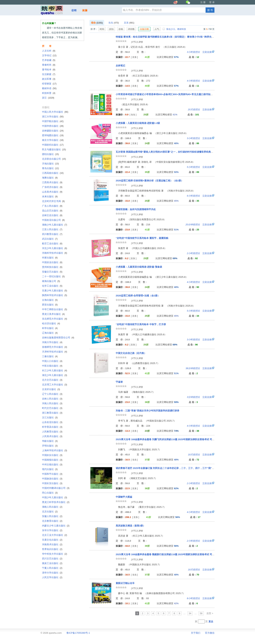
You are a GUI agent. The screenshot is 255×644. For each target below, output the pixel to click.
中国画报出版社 (52, 460)
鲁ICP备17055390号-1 (78, 633)
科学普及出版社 (52, 427)
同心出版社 (50, 493)
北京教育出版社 (52, 521)
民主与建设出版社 (54, 149)
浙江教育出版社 (52, 413)
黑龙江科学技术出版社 (56, 502)
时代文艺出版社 (52, 408)
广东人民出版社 (52, 206)
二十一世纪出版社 (53, 276)
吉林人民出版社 (52, 399)
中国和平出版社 (52, 474)
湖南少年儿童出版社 (55, 225)
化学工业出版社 (52, 286)
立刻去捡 (199, 52)
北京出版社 (50, 512)
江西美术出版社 (52, 182)
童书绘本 (49, 70)
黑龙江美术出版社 (53, 314)
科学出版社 (50, 328)
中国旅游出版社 (52, 479)
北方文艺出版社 (52, 380)
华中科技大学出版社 (55, 554)
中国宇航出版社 (53, 121)
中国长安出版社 (52, 483)
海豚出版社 (50, 178)
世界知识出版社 (52, 549)
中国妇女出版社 (52, 455)
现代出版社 (50, 469)
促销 (74, 10)
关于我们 (196, 633)
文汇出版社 (50, 417)
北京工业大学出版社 (55, 535)
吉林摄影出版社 (53, 131)
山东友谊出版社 (52, 422)
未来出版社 (50, 196)
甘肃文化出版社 (52, 540)
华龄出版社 (50, 441)
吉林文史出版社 (52, 215)
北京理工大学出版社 (55, 385)
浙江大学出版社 (53, 117)
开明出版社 (50, 446)
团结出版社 (50, 154)
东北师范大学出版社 (55, 319)
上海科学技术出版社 (55, 450)
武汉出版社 (50, 239)
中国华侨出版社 (53, 126)
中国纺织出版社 (53, 145)
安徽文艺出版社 (52, 272)
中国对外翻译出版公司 (56, 488)
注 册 (203, 2)
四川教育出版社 (52, 234)
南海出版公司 (51, 281)
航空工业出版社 (52, 244)
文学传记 (49, 55)
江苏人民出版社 (52, 229)
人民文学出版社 (52, 577)
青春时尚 (49, 65)
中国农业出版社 (52, 262)
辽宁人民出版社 (52, 394)
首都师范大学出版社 (55, 347)
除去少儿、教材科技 (174, 29)
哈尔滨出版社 (51, 323)
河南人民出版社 (52, 403)
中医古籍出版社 (52, 366)
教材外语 (49, 88)
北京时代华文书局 (53, 201)
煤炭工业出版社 (52, 563)
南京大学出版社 (53, 140)
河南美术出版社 (52, 544)
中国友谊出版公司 (53, 220)
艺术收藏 (49, 60)
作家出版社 (50, 258)
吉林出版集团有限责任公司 (58, 338)
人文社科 (49, 51)
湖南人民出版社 (52, 507)
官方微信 (210, 633)
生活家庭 (49, 74)
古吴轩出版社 (51, 389)
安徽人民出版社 (52, 516)
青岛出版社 (50, 168)
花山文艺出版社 (52, 211)
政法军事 (49, 79)
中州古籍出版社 (52, 465)
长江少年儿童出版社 (55, 370)
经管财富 (49, 84)
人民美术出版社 (52, 436)
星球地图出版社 (53, 135)
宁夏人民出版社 (52, 568)
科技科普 (49, 93)
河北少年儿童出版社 (55, 248)
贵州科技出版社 (52, 267)
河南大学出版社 (52, 342)
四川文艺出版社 (52, 559)
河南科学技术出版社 (55, 253)
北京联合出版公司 (54, 159)
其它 (48, 98)
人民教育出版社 (52, 432)
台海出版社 (50, 300)
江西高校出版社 (53, 173)
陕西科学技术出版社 (55, 295)
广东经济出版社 (52, 187)
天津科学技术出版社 (55, 352)
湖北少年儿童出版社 (55, 375)
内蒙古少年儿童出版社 (56, 526)
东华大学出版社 (52, 530)
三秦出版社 (50, 356)
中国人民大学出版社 (55, 112)
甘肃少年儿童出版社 (55, 291)
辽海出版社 (50, 333)
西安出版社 (50, 305)
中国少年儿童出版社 (55, 497)
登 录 (212, 2)
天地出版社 (50, 164)
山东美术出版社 (52, 192)
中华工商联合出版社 (55, 309)
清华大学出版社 (52, 573)
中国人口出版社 (52, 361)
